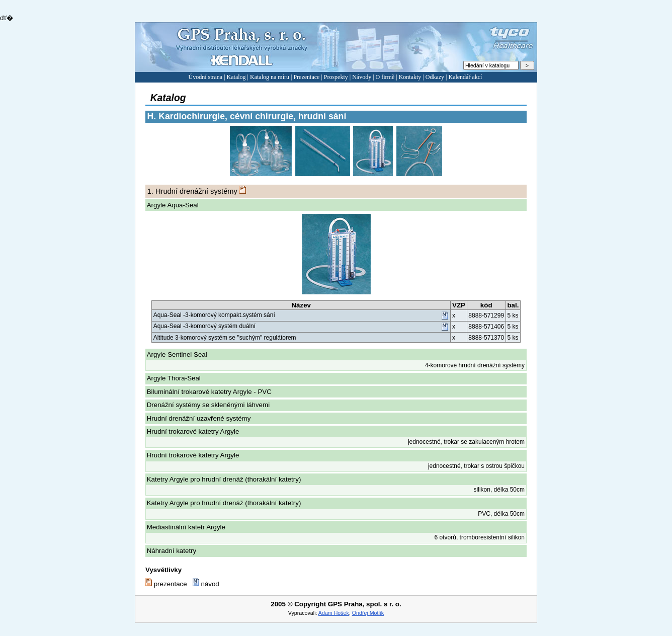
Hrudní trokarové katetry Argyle (193, 431)
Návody (362, 77)
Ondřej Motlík (368, 613)
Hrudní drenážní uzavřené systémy (199, 418)
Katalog (236, 77)
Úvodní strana (206, 77)
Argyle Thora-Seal (174, 378)
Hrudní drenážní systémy (192, 191)
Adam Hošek (334, 613)
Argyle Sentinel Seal (177, 354)
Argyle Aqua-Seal (173, 205)
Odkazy (435, 77)
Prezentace (306, 77)
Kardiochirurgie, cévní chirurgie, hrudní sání (247, 116)
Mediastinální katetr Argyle (186, 527)
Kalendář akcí (465, 77)
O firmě (385, 77)
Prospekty (336, 77)
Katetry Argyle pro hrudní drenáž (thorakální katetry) (224, 479)
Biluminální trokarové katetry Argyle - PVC (209, 392)
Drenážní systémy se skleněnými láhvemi (208, 405)
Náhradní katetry (172, 551)
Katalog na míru (270, 77)
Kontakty (410, 77)
